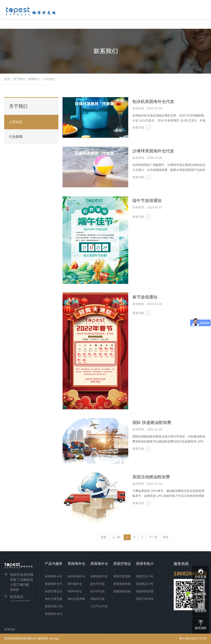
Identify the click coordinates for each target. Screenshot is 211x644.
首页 (7, 79)
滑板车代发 (98, 599)
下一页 (153, 537)
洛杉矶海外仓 (76, 576)
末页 (166, 537)
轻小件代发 (98, 591)
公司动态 (49, 79)
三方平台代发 (99, 606)
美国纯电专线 (145, 591)
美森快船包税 (122, 591)
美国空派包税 (122, 576)
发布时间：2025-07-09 (147, 108)
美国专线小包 (54, 606)
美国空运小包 (145, 576)
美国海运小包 (145, 584)
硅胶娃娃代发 (99, 576)
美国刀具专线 (145, 599)
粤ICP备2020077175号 (193, 638)
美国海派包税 (122, 584)
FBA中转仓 (75, 591)
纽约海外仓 (75, 584)
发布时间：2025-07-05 (147, 158)
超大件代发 (98, 584)
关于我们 (19, 79)
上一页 (116, 537)
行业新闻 (16, 137)
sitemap (54, 638)
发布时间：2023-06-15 (147, 207)
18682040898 (190, 574)
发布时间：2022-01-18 (147, 304)
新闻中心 (34, 79)
